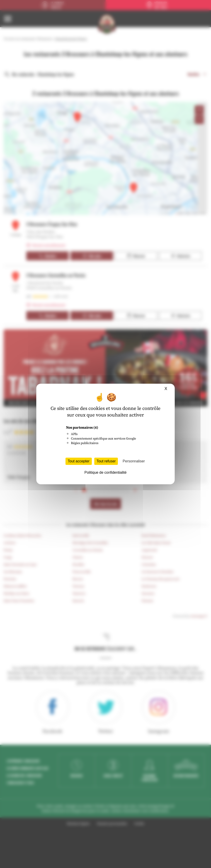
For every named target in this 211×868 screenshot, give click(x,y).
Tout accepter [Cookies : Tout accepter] (79, 461)
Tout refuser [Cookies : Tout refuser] (106, 461)
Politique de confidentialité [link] (106, 472)
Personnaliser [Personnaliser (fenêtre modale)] (134, 461)
